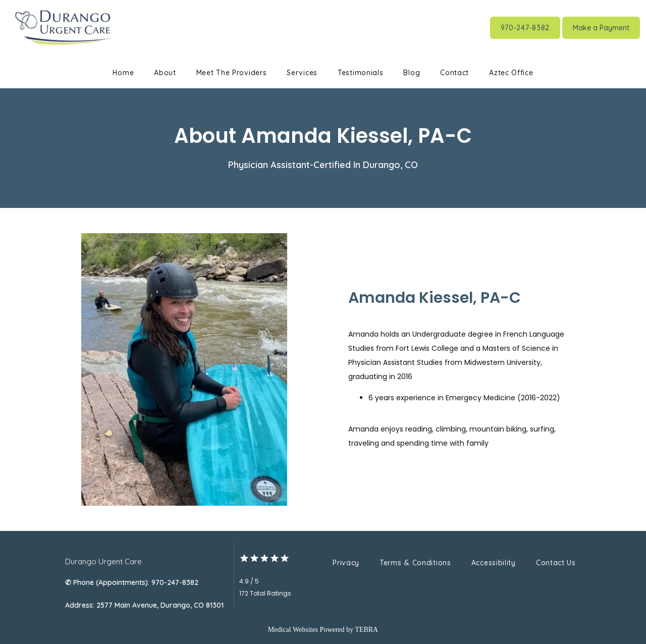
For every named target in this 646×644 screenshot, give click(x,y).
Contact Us (556, 563)
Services (302, 73)
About (165, 73)
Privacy (346, 563)
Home (123, 73)
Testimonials (360, 73)
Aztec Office (511, 73)
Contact (454, 73)
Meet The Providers (232, 73)
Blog (412, 73)
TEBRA (366, 630)
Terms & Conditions (415, 563)
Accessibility (494, 563)
